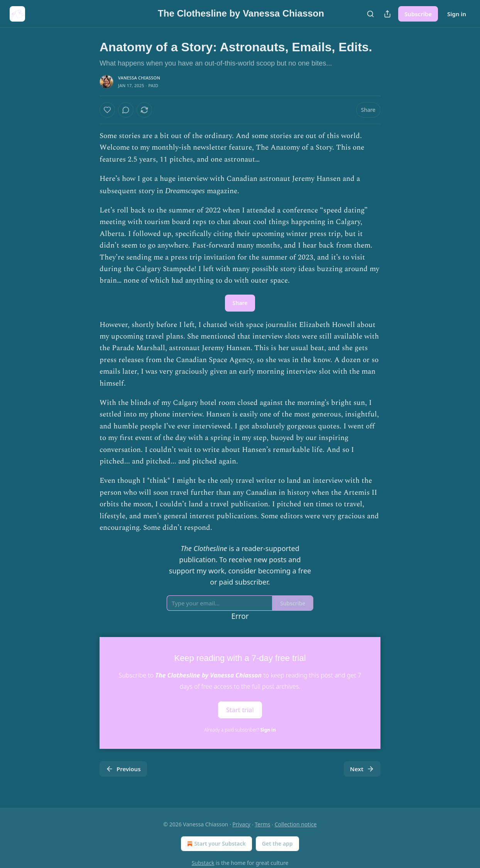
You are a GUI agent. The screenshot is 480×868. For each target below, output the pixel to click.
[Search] (370, 14)
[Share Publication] (387, 14)
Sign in (457, 14)
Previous (123, 769)
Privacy (241, 824)
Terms (262, 824)
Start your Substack (215, 844)
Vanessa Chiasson (139, 78)
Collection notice (296, 824)
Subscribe (418, 14)
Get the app (277, 844)
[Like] (107, 110)
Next (362, 769)
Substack (203, 863)
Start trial (240, 710)
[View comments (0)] (126, 110)
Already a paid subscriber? (240, 730)
